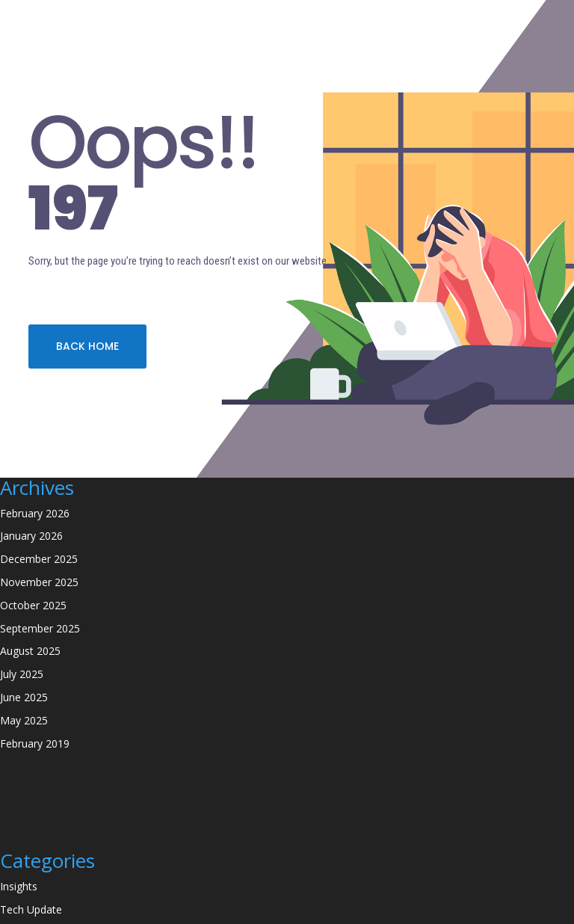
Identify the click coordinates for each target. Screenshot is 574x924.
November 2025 (39, 582)
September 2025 (40, 628)
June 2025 (24, 697)
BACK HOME (87, 346)
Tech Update (31, 909)
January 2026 (31, 536)
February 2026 (35, 513)
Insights (19, 886)
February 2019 (35, 743)
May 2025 (24, 720)
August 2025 (30, 651)
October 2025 (33, 605)
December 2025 (39, 559)
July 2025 (22, 674)
